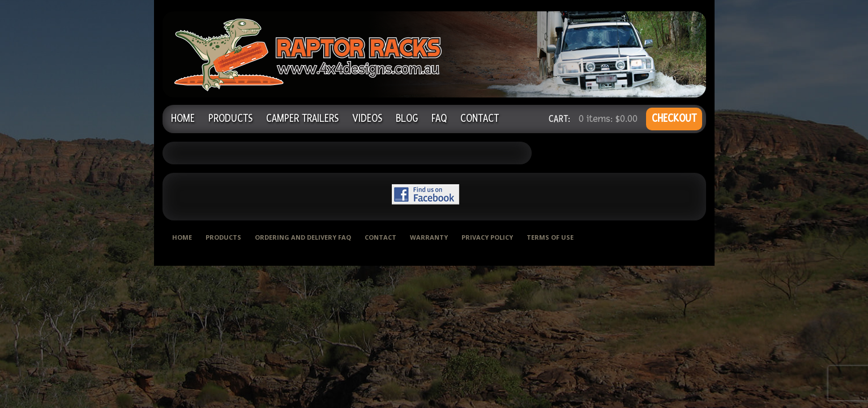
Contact (480, 119)
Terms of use (550, 237)
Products (230, 119)
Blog (407, 119)
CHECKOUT (674, 119)
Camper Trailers (302, 119)
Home (183, 119)
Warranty (429, 237)
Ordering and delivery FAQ (303, 237)
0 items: (608, 119)
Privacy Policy (487, 237)
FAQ (439, 119)
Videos (367, 119)
